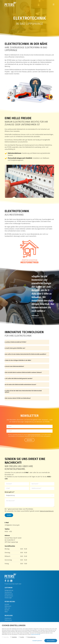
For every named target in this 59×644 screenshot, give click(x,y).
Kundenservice (9, 596)
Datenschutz (8, 620)
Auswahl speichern (37, 641)
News (6, 612)
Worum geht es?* (10, 492)
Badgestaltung (9, 590)
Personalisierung (31, 637)
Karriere (7, 610)
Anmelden (29, 440)
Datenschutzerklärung (47, 511)
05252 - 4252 (8, 532)
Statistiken (14, 637)
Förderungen (8, 598)
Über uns (7, 608)
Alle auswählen (51, 641)
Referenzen (8, 606)
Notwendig (5, 637)
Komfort (21, 637)
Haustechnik (8, 592)
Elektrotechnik (9, 594)
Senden (9, 515)
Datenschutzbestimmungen (34, 435)
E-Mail (26, 473)
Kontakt (7, 604)
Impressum (8, 618)
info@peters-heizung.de (12, 525)
